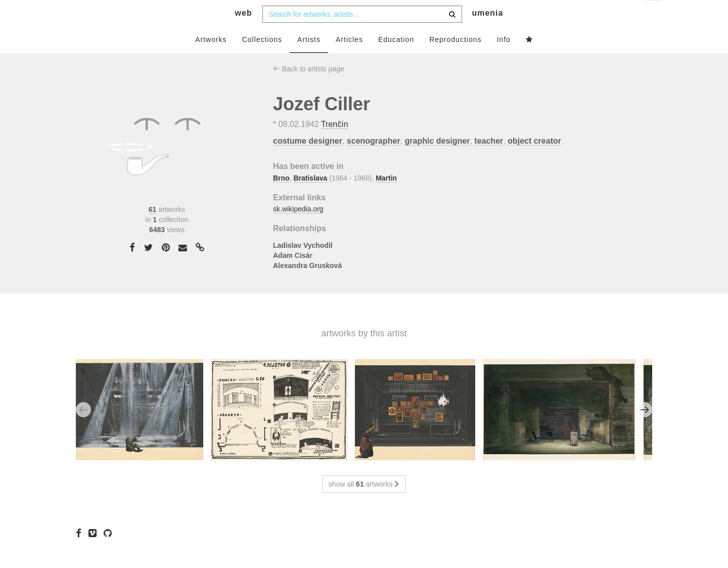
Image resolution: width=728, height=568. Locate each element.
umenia (487, 33)
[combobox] (362, 34)
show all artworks (364, 504)
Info (503, 59)
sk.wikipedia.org (298, 229)
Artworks (211, 59)
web (244, 33)
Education (396, 59)
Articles (349, 59)
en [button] (653, 15)
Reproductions (455, 59)
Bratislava (310, 198)
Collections (262, 59)
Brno (281, 198)
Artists (309, 59)
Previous (83, 429)
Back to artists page (309, 89)
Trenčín (335, 144)
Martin (386, 198)
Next (645, 429)
